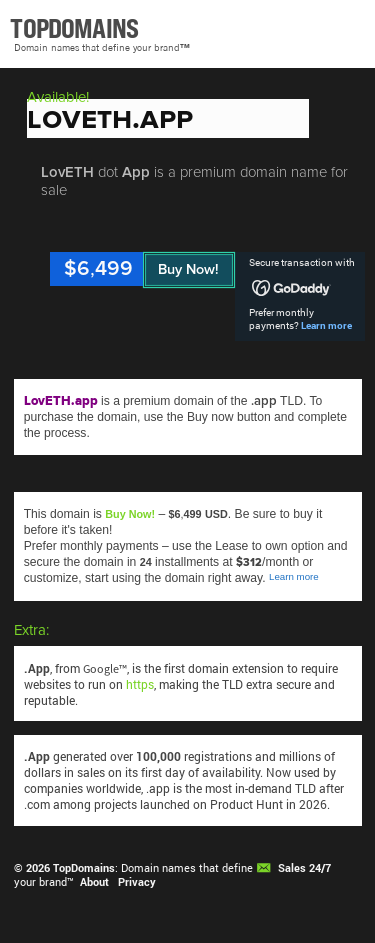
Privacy (137, 882)
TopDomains (84, 868)
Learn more (326, 325)
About (94, 882)
